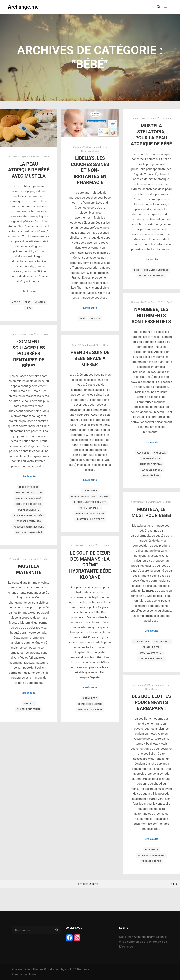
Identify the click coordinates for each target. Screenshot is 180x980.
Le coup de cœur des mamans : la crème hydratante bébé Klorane (90, 565)
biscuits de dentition (29, 493)
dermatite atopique (156, 270)
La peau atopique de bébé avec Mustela (29, 170)
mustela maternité (29, 709)
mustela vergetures (151, 659)
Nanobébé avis (151, 459)
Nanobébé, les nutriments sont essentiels (151, 315)
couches (95, 319)
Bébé (46, 156)
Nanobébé (160, 453)
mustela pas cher (151, 653)
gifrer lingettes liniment (90, 502)
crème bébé (90, 698)
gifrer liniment (90, 508)
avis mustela (141, 642)
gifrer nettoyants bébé (90, 514)
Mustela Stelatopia (151, 276)
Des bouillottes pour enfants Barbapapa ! (151, 702)
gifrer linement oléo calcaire (90, 496)
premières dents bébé (29, 533)
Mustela (40, 302)
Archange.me (23, 7)
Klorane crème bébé (90, 710)
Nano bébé (143, 453)
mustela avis (162, 642)
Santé (154, 689)
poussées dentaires (29, 521)
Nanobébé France (151, 470)
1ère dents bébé (29, 487)
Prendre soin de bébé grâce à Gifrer (90, 358)
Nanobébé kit (151, 476)
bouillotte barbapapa (151, 855)
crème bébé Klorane (90, 704)
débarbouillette (29, 510)
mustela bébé (151, 647)
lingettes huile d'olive (90, 519)
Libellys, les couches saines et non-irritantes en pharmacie (90, 170)
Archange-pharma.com (149, 937)
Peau (29, 308)
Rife (14, 969)
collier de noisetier (29, 504)
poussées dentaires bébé (29, 527)
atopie (16, 302)
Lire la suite (29, 291)
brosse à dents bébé (29, 498)
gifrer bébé (90, 491)
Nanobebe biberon (151, 464)
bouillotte (151, 850)
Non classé (93, 151)
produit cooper (151, 861)
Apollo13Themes (76, 969)
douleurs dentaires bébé (29, 516)
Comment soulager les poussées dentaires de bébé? (29, 354)
